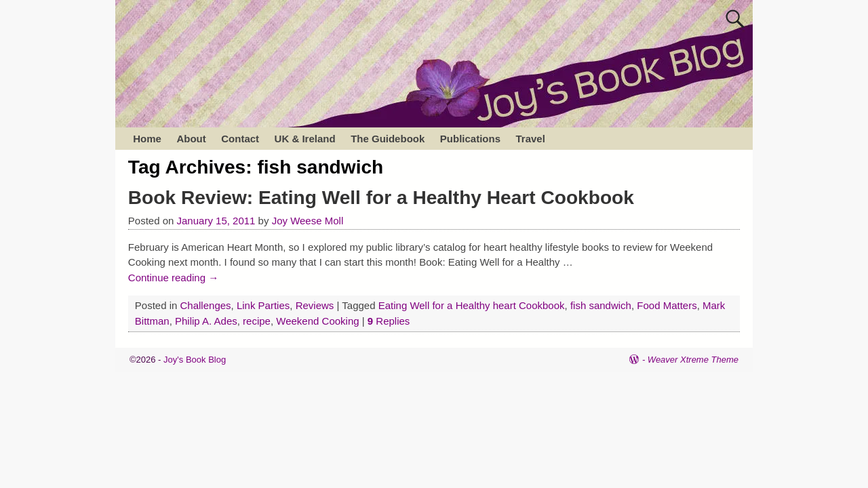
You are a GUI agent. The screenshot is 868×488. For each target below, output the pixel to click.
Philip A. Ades (206, 321)
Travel (530, 139)
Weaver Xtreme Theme (693, 360)
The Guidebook (388, 139)
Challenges (206, 305)
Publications (470, 139)
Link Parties (263, 305)
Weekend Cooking (317, 321)
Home (147, 139)
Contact (240, 139)
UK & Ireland (305, 139)
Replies (389, 321)
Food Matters (667, 305)
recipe (257, 321)
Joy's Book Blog (195, 360)
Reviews (315, 305)
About (191, 139)
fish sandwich (601, 305)
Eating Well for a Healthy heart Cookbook (472, 305)
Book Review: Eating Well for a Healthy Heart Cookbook (381, 198)
